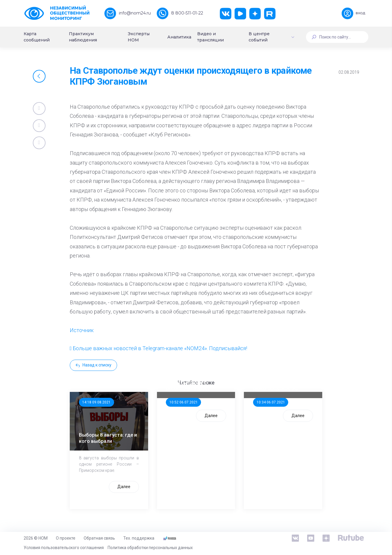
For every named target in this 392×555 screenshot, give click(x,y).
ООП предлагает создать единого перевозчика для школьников (186, 382)
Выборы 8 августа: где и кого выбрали (108, 438)
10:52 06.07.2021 (184, 402)
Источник (82, 330)
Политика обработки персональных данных (150, 548)
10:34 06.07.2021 (271, 402)
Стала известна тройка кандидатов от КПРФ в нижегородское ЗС (281, 382)
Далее (124, 487)
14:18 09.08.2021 (96, 402)
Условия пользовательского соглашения (64, 548)
